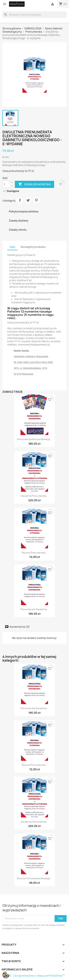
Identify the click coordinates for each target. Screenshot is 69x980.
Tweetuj (28, 200)
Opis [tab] (12, 247)
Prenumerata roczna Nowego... (34, 439)
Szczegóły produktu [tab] (33, 247)
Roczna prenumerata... (34, 553)
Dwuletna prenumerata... (34, 496)
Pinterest (36, 200)
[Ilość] (6, 184)
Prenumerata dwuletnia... (35, 609)
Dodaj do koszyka (34, 184)
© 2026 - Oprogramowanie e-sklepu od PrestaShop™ (33, 976)
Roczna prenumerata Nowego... (34, 878)
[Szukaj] (34, 15)
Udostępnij (20, 200)
